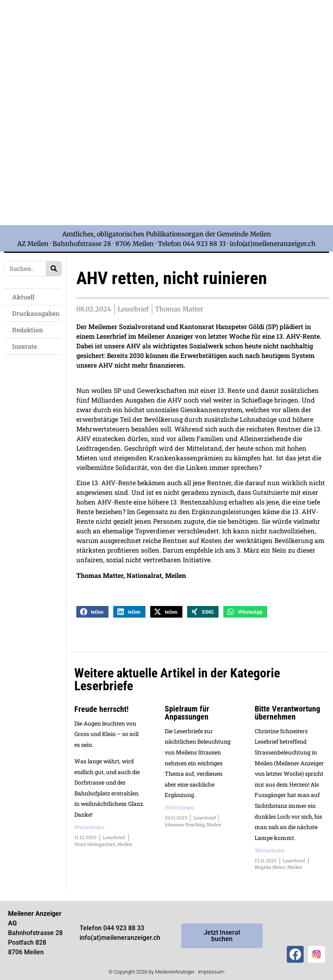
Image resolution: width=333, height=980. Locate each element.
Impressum (211, 973)
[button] (92, 613)
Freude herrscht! (101, 711)
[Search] (54, 269)
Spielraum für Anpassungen (187, 714)
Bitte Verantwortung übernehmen (287, 714)
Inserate (25, 346)
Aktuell (23, 297)
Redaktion (28, 330)
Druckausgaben (36, 313)
